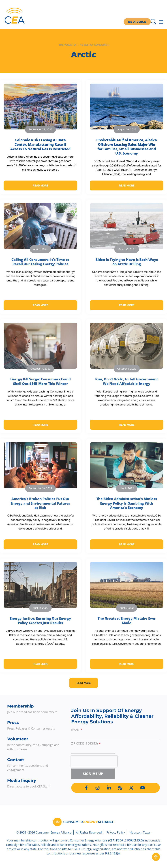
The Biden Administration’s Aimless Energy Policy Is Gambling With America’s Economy (127, 503)
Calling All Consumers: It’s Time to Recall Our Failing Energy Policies (40, 262)
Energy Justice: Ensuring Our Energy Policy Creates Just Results (40, 621)
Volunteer (18, 739)
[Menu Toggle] (161, 22)
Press (13, 723)
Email (76, 730)
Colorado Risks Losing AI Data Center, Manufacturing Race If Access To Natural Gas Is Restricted (40, 144)
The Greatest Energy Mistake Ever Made (127, 621)
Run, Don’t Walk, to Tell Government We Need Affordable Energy (127, 381)
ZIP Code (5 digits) (85, 744)
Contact (16, 760)
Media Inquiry (22, 781)
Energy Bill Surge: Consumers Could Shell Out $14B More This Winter (40, 381)
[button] (84, 683)
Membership (20, 706)
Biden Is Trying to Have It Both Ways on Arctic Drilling (127, 262)
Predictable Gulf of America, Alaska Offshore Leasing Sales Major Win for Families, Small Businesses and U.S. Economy (127, 147)
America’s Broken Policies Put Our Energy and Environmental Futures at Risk (40, 503)
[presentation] (94, 761)
